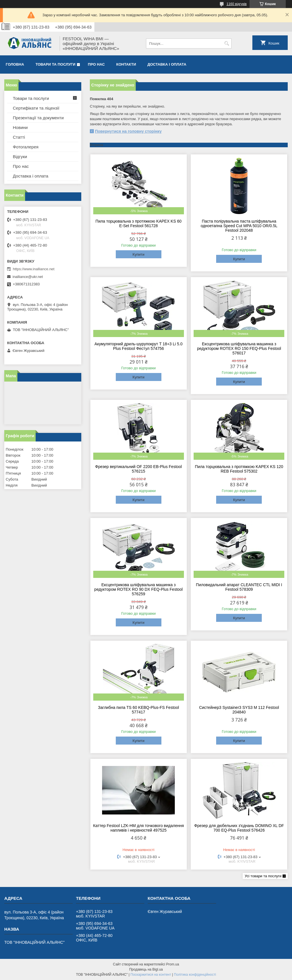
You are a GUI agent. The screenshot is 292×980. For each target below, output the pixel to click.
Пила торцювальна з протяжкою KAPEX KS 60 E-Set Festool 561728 (139, 223)
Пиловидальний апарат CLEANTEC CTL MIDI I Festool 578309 (239, 587)
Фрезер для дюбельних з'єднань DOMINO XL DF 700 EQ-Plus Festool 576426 (239, 828)
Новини (20, 127)
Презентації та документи (38, 118)
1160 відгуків (237, 4)
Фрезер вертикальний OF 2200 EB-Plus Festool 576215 (139, 469)
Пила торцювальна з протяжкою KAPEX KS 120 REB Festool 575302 (239, 469)
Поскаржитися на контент (151, 975)
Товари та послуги (55, 64)
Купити (139, 254)
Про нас (96, 64)
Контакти (126, 64)
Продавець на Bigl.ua (146, 969)
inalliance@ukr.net (28, 277)
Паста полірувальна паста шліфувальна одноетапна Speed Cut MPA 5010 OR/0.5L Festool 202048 (239, 226)
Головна (15, 64)
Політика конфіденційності (195, 975)
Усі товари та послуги (263, 876)
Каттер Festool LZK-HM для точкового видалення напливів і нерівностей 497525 (139, 828)
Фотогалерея (26, 147)
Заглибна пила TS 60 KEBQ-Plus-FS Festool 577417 (139, 710)
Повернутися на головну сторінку (128, 131)
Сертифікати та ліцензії (36, 108)
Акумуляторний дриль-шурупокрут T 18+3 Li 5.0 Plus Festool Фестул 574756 (138, 346)
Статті (19, 137)
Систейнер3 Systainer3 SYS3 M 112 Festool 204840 (239, 710)
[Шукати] (227, 44)
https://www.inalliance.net (34, 269)
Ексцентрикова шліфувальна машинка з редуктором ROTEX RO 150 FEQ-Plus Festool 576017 (239, 348)
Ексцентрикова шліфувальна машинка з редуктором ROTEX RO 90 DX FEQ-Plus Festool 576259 (139, 589)
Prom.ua (173, 964)
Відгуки (20, 157)
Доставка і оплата (167, 64)
